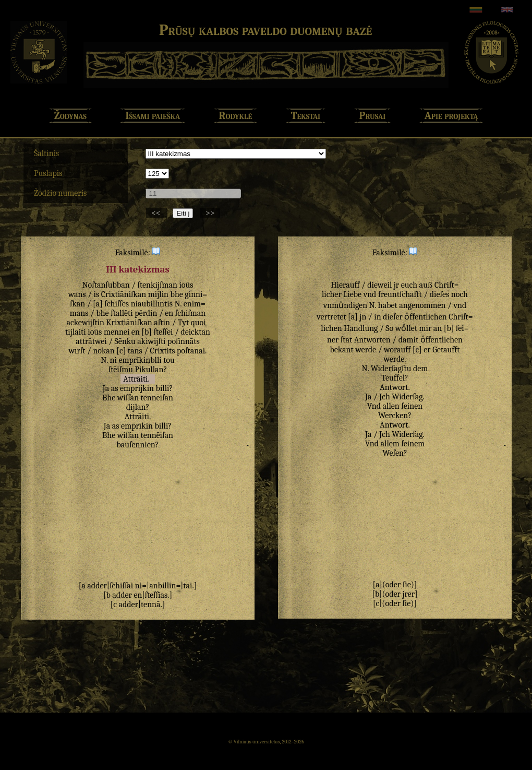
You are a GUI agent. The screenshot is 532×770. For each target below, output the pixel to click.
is (97, 294)
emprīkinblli (140, 360)
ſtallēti (122, 313)
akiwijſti (151, 341)
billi (163, 388)
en (169, 313)
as (115, 388)
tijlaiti (76, 332)
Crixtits (163, 351)
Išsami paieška (153, 116)
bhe (177, 294)
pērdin (146, 313)
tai (188, 586)
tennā (151, 605)
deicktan (195, 332)
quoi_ (200, 323)
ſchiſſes (117, 304)
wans (77, 294)
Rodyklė (236, 116)
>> (210, 213)
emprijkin (137, 388)
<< (157, 213)
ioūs (186, 285)
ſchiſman (190, 313)
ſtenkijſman (158, 285)
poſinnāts (184, 341)
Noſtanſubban (106, 285)
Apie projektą (451, 116)
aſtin (162, 323)
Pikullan (149, 370)
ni (113, 360)
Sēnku (125, 341)
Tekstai (306, 116)
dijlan (136, 407)
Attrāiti (135, 379)
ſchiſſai (121, 586)
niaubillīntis (152, 304)
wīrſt (77, 351)
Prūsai (373, 116)
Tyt (183, 323)
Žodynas (70, 116)
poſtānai (191, 351)
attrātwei (91, 341)
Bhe (109, 398)
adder (97, 586)
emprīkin (137, 426)
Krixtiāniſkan (129, 323)
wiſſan (128, 398)
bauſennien (136, 445)
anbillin (162, 586)
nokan (104, 351)
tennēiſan (157, 398)
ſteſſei (163, 332)
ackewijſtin (85, 323)
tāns (135, 351)
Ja (106, 388)
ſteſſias (156, 595)
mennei (117, 332)
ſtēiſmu (121, 370)
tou (169, 360)
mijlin (158, 294)
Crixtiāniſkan (124, 294)
